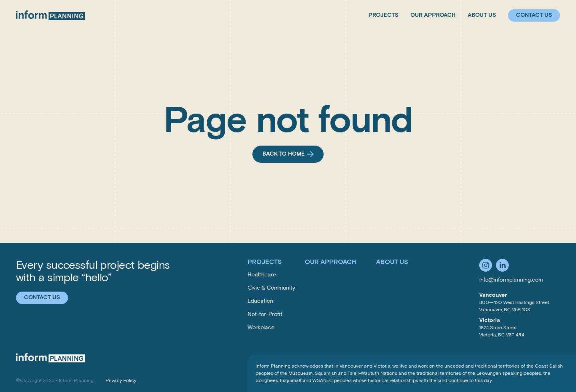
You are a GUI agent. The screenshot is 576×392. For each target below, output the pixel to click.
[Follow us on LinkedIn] (502, 265)
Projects (383, 15)
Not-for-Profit (265, 314)
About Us (482, 15)
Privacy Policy (121, 380)
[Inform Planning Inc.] (50, 15)
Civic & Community (271, 288)
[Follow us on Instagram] (486, 265)
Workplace (261, 327)
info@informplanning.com (511, 280)
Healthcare (262, 275)
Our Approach (433, 15)
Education (260, 301)
